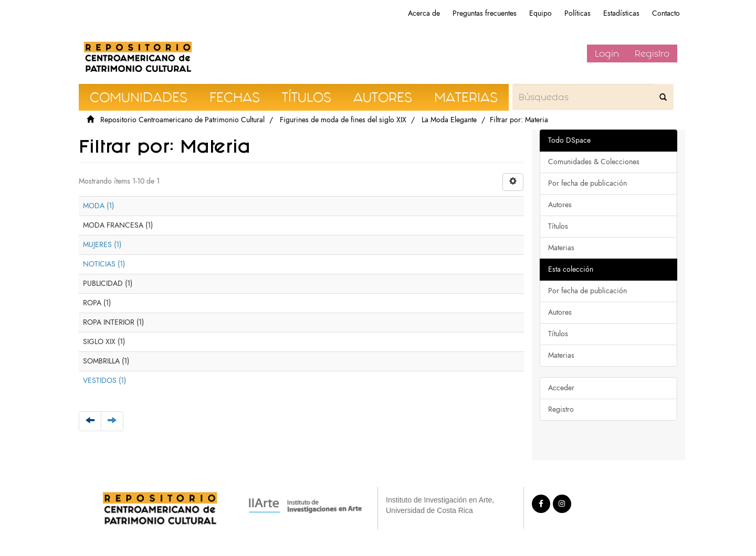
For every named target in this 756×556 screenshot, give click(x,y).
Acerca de (424, 13)
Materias (561, 248)
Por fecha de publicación (587, 183)
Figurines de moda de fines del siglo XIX (343, 120)
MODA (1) (98, 206)
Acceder (561, 388)
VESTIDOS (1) (104, 381)
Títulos (558, 226)
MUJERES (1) (102, 245)
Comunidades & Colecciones (594, 162)
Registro (652, 54)
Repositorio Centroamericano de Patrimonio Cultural (182, 120)
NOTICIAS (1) (104, 264)
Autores (560, 205)
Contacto (666, 13)
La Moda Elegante (449, 120)
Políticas (577, 13)
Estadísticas (621, 13)
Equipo (540, 13)
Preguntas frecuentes (485, 13)
